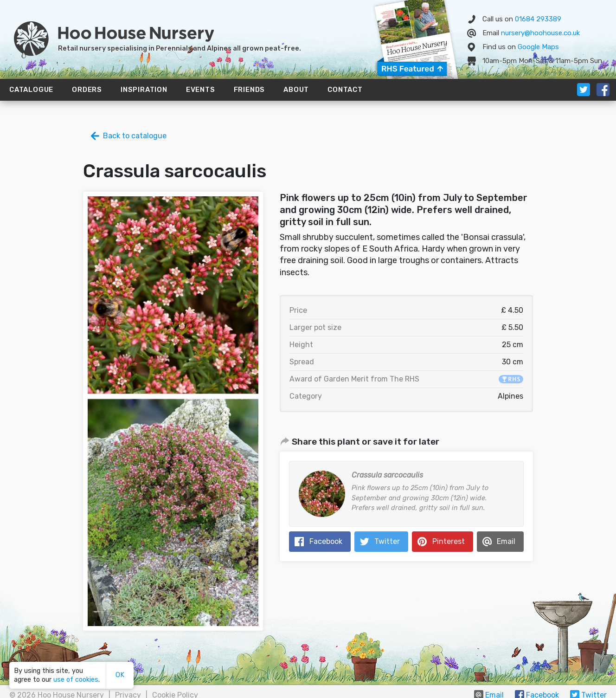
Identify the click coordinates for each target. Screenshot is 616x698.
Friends (250, 90)
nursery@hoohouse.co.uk (540, 33)
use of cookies (76, 680)
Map (538, 47)
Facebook (326, 541)
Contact (345, 90)
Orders (87, 90)
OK (120, 675)
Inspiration (144, 90)
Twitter (387, 541)
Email (506, 541)
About (296, 90)
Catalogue (31, 90)
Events (201, 90)
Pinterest (449, 541)
